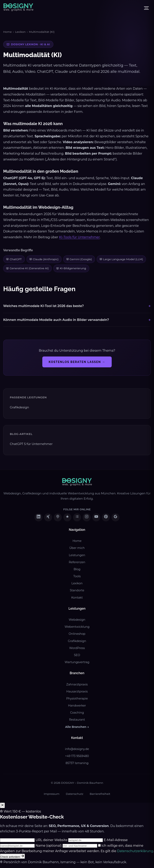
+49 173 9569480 (77, 756)
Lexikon (20, 32)
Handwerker (77, 706)
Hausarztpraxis (77, 691)
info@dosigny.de (77, 749)
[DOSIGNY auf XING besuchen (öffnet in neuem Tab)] (48, 517)
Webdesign (77, 620)
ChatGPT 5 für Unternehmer (31, 444)
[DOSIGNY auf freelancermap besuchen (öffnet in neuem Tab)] (58, 517)
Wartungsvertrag (77, 662)
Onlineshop (77, 634)
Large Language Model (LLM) (121, 259)
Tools (77, 576)
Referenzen (77, 562)
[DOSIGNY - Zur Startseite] (18, 8)
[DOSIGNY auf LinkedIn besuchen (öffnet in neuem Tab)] (38, 517)
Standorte (77, 590)
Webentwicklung (77, 627)
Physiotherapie (77, 699)
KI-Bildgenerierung (71, 268)
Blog (77, 569)
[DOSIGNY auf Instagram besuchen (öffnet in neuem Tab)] (87, 517)
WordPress (77, 648)
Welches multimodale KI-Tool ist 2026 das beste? (44, 306)
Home (7, 32)
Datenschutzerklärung (135, 851)
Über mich (77, 548)
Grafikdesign (19, 407)
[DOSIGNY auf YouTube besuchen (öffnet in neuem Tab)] (96, 517)
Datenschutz (74, 794)
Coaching (77, 713)
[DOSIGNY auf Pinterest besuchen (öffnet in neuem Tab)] (106, 517)
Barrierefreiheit (100, 794)
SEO (77, 655)
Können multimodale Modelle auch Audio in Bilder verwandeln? (56, 320)
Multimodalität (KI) (42, 32)
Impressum (52, 794)
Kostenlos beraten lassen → (77, 362)
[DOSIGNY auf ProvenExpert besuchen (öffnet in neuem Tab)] (67, 517)
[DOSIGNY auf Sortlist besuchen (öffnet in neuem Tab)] (77, 517)
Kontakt (77, 598)
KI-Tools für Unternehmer (79, 237)
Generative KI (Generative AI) (27, 268)
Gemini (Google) (79, 259)
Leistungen (77, 555)
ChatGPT (14, 259)
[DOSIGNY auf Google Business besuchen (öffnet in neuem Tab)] (115, 517)
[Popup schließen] (2, 805)
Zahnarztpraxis (77, 684)
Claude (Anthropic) (44, 259)
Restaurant (77, 720)
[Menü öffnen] (146, 8)
